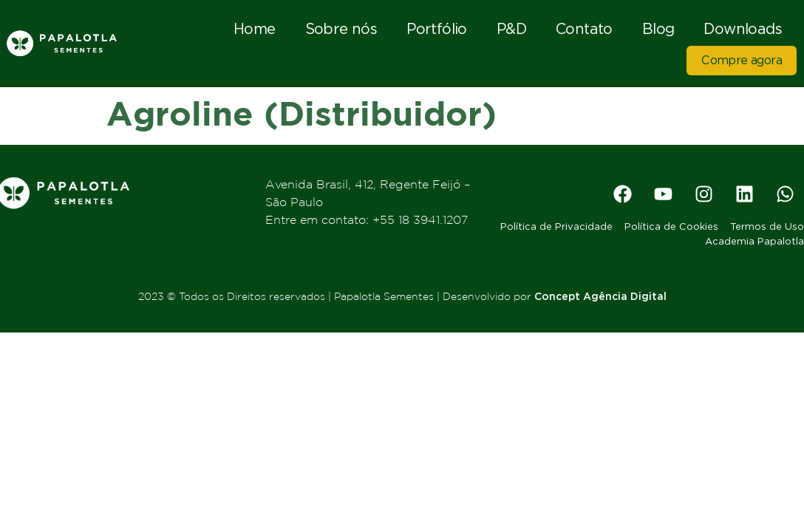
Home (255, 29)
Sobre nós (341, 29)
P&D (511, 29)
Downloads (743, 29)
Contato (584, 29)
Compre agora (742, 60)
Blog (658, 29)
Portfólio (437, 29)
